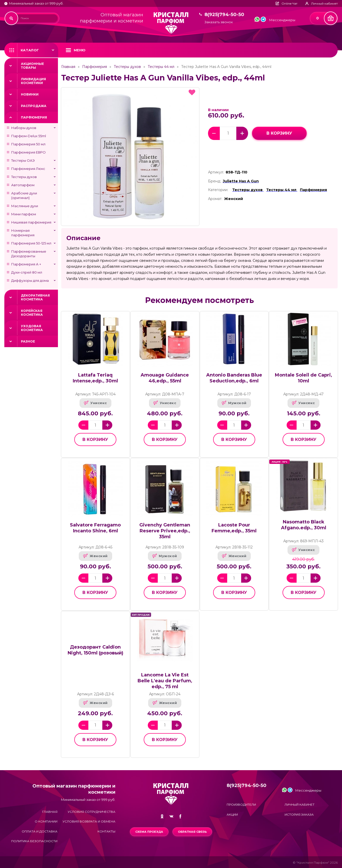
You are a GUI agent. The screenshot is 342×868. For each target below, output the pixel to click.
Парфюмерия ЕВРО (28, 152)
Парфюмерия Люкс (28, 169)
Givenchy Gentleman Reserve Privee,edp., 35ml (165, 531)
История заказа (299, 814)
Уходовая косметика (32, 328)
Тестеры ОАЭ (23, 160)
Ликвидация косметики (33, 81)
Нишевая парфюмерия (31, 222)
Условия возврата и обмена (89, 821)
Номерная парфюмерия (23, 233)
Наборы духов (24, 128)
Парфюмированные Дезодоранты (29, 254)
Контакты (106, 831)
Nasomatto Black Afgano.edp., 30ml (304, 525)
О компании (46, 821)
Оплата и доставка (40, 831)
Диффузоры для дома (30, 280)
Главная (68, 67)
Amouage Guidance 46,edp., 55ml (165, 378)
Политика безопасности (34, 841)
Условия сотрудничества (91, 812)
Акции (232, 814)
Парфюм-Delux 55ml (29, 136)
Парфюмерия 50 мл (28, 144)
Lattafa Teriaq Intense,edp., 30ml (95, 378)
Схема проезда (149, 832)
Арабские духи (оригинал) (24, 195)
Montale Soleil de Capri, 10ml (303, 378)
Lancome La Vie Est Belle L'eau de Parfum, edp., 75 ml (165, 681)
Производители (241, 805)
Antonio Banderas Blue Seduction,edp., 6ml (234, 378)
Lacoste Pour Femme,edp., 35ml (234, 528)
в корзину (279, 133)
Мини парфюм (24, 214)
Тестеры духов (24, 177)
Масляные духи (25, 206)
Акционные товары (32, 66)
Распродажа (34, 106)
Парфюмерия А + (26, 264)
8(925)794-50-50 (224, 15)
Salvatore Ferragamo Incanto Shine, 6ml (95, 528)
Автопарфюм (23, 185)
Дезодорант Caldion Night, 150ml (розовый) (95, 650)
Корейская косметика (32, 313)
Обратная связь (192, 832)
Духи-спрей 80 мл (27, 272)
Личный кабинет (300, 805)
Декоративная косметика (35, 297)
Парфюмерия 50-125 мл (31, 243)
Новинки (30, 94)
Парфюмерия (34, 117)
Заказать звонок (219, 22)
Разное (28, 341)
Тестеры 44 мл (161, 67)
